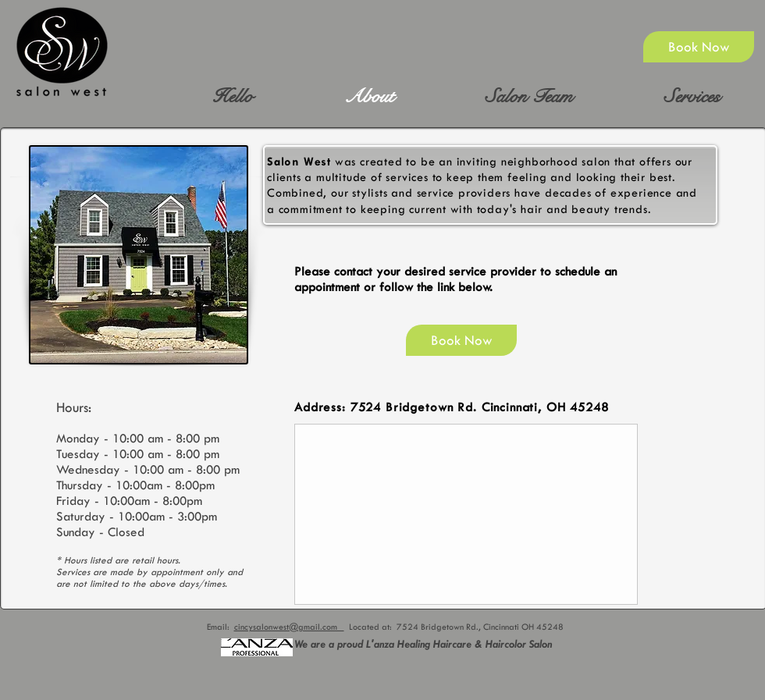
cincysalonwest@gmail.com (289, 627)
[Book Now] (699, 47)
